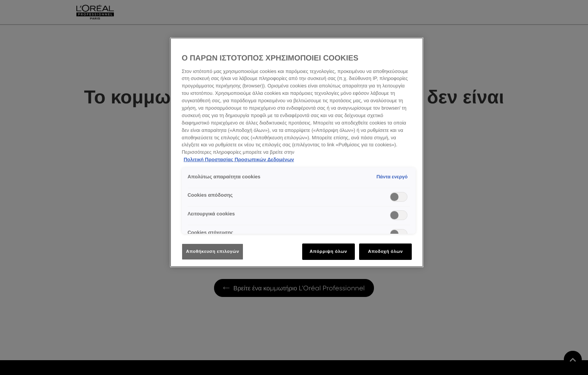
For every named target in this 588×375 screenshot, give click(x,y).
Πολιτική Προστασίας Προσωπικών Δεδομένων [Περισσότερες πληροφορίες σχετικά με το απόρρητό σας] (239, 160)
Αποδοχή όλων (386, 251)
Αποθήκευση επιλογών (213, 251)
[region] (297, 152)
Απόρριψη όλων (328, 251)
